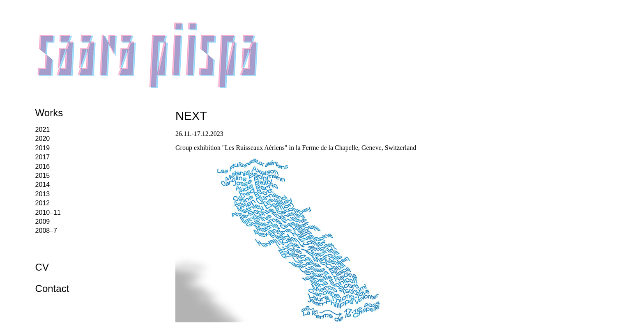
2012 (43, 203)
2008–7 (46, 231)
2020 (43, 139)
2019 (43, 148)
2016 (43, 167)
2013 (43, 194)
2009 (43, 222)
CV (42, 267)
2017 (43, 157)
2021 (43, 130)
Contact (52, 288)
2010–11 (48, 213)
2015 (43, 176)
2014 (43, 185)
